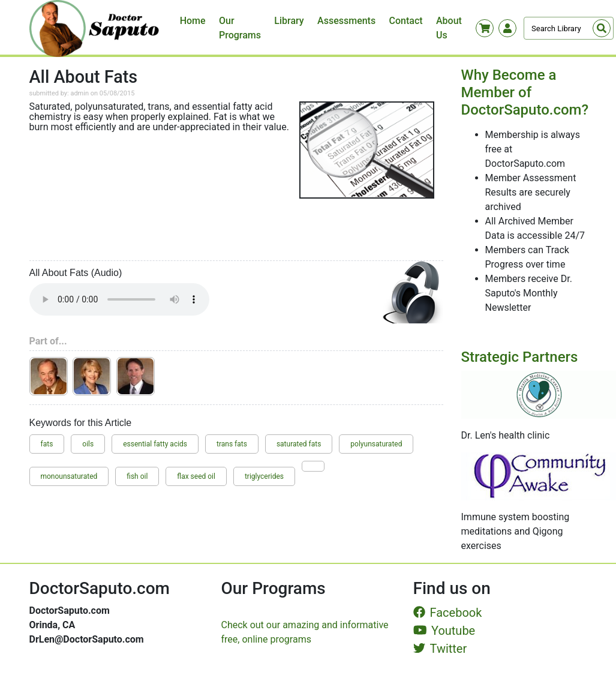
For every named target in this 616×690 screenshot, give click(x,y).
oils (88, 444)
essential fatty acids (155, 444)
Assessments (346, 21)
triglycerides (264, 476)
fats (47, 444)
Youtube (444, 631)
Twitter (440, 649)
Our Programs (240, 28)
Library (289, 21)
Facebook (448, 613)
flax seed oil (196, 476)
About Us (449, 28)
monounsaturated (69, 476)
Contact (406, 21)
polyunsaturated (376, 444)
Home (193, 21)
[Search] (569, 28)
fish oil (137, 476)
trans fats (232, 444)
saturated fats (299, 444)
